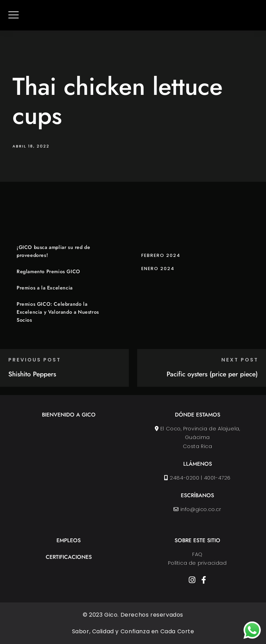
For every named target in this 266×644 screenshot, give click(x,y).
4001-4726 (217, 478)
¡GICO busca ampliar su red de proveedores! (53, 251)
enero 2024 (158, 269)
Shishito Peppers (32, 374)
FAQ (197, 554)
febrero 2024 (161, 255)
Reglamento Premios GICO (48, 271)
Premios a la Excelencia (45, 288)
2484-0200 (185, 478)
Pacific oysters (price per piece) (212, 374)
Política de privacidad (197, 563)
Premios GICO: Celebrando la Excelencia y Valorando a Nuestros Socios (58, 312)
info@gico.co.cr (201, 509)
